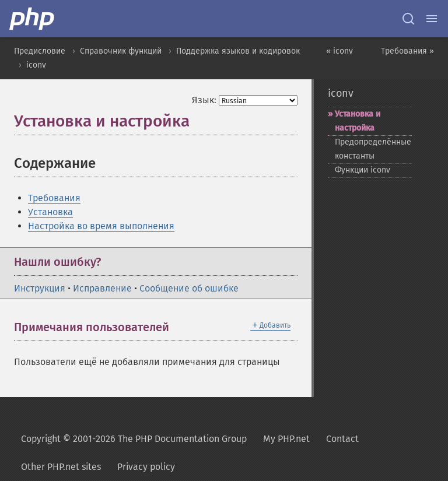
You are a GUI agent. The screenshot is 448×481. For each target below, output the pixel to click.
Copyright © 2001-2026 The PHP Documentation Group (134, 439)
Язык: (204, 100)
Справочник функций (121, 51)
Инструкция (40, 288)
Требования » (407, 51)
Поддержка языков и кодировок (238, 51)
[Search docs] (408, 19)
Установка (50, 212)
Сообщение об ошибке (189, 288)
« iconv (339, 51)
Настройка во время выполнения (101, 226)
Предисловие (40, 51)
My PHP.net (286, 439)
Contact (342, 439)
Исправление (102, 288)
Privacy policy (146, 467)
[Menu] (432, 19)
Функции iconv (363, 170)
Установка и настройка (358, 121)
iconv (36, 65)
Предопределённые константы (373, 149)
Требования (54, 198)
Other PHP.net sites (61, 467)
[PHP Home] (33, 19)
